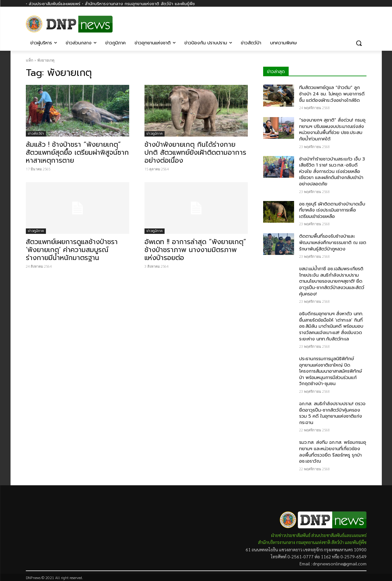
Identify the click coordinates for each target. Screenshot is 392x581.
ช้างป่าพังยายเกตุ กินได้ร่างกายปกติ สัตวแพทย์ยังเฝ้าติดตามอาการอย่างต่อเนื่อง (195, 153)
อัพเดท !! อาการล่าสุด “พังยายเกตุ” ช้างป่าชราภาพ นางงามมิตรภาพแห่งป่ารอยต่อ (195, 250)
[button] (359, 43)
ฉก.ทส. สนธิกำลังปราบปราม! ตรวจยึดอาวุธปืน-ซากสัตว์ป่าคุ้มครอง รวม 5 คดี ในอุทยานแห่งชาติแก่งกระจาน (332, 413)
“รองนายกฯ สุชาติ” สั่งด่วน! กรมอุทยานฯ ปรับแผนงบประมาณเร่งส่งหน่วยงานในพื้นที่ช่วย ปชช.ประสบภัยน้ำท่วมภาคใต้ (332, 130)
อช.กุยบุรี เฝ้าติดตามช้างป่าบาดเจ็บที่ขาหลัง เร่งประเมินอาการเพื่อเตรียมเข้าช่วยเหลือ (332, 210)
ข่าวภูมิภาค (155, 134)
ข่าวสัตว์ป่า (36, 134)
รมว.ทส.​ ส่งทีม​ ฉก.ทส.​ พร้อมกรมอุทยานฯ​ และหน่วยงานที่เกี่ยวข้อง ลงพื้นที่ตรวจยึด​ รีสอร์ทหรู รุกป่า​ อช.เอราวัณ (333, 452)
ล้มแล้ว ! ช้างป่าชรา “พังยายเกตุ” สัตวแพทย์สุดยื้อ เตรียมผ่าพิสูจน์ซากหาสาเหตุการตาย (77, 153)
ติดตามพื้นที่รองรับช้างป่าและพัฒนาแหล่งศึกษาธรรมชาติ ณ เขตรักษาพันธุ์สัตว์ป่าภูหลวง (333, 242)
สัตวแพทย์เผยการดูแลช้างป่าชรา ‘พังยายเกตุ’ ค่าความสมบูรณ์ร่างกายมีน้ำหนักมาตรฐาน (72, 250)
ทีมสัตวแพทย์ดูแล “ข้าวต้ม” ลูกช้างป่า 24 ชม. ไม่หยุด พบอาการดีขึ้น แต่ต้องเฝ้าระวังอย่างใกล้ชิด (332, 94)
